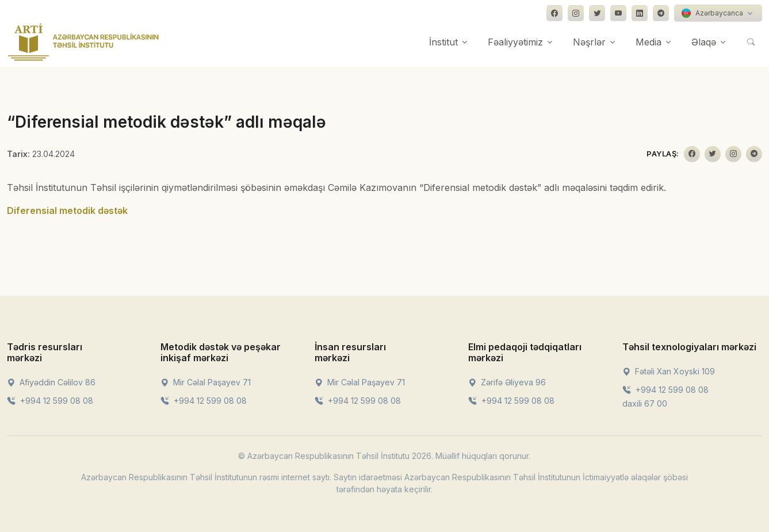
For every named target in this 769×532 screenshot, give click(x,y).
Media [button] (649, 42)
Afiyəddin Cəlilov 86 (51, 382)
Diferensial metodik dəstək (67, 210)
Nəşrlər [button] (589, 42)
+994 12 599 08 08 (50, 401)
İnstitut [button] (443, 42)
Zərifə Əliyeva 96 (507, 382)
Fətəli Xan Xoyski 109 (669, 371)
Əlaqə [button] (704, 42)
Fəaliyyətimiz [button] (515, 42)
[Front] (83, 42)
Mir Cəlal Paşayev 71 (206, 382)
